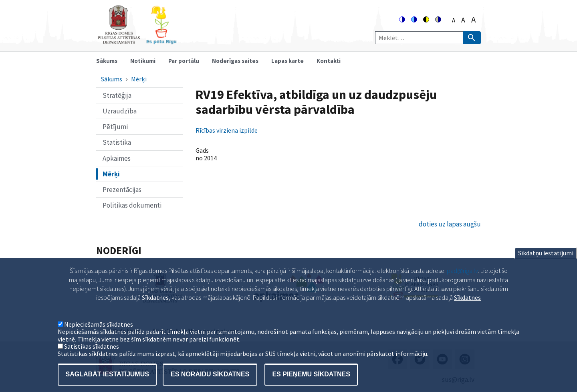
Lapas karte (287, 61)
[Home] (137, 41)
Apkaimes (117, 158)
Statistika (117, 142)
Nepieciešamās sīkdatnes (99, 332)
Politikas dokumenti (132, 205)
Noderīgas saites (235, 61)
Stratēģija (117, 95)
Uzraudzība (120, 111)
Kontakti (329, 61)
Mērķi (139, 79)
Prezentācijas (122, 190)
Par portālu (184, 61)
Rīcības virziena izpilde (227, 130)
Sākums (107, 61)
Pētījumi (115, 127)
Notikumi (143, 61)
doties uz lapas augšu (450, 224)
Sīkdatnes (467, 305)
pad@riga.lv (462, 278)
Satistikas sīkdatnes (92, 354)
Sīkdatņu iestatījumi (546, 261)
